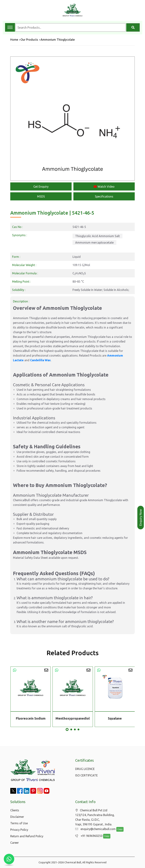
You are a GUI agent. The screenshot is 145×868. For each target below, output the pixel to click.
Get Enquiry (41, 187)
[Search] (133, 27)
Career (15, 843)
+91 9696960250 (88, 836)
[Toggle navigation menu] (10, 27)
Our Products (29, 40)
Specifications (104, 196)
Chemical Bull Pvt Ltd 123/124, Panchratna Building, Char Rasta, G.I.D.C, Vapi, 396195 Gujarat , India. (95, 817)
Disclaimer (17, 817)
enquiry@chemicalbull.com (95, 829)
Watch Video (104, 187)
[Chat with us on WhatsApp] (9, 859)
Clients (15, 810)
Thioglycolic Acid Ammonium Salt (97, 236)
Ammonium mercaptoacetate (94, 243)
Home (14, 40)
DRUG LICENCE (85, 769)
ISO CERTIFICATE (86, 775)
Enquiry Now (141, 518)
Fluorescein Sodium (31, 718)
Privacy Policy (19, 830)
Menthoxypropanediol (73, 718)
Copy (118, 829)
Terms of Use (19, 823)
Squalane (115, 718)
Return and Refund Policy (27, 836)
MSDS (41, 196)
